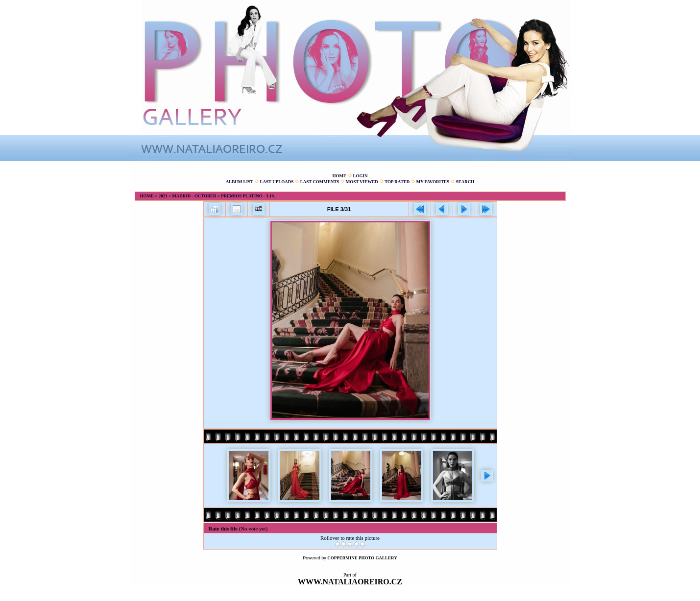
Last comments (320, 182)
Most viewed (362, 182)
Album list (240, 182)
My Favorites (433, 182)
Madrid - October (194, 196)
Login (360, 176)
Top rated (397, 182)
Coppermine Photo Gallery (362, 558)
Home (339, 176)
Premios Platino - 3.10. (248, 196)
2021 (163, 196)
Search (465, 182)
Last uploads (277, 182)
